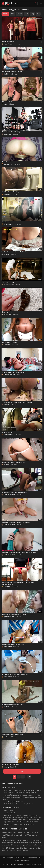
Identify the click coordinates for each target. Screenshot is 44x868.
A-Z (38, 14)
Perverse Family (8, 224)
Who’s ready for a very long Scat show (13, 644)
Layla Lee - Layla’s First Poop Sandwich (13, 372)
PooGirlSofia (7, 314)
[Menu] (41, 3)
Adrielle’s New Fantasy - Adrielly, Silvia (13, 705)
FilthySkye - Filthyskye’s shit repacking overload (16, 522)
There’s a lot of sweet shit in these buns (13, 462)
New (13, 14)
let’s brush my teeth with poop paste (12, 735)
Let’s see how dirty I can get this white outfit (15, 674)
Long (32, 14)
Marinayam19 (8, 254)
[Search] (35, 3)
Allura (5, 104)
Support (17, 860)
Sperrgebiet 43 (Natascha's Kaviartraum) (14, 614)
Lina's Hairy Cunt (6, 222)
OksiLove (6, 737)
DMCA (40, 858)
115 (29, 777)
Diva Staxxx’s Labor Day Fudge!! (11, 192)
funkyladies (7, 194)
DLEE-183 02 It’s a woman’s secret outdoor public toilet (20, 793)
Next (22, 771)
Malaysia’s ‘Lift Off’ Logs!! (9, 342)
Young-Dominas (8, 44)
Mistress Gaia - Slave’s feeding (11, 132)
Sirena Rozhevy (8, 647)
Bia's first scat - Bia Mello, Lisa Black (12, 72)
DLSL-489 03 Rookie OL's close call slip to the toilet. (19, 804)
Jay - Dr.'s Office (9, 811)
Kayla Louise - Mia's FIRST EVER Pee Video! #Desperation (21, 822)
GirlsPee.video (6, 808)
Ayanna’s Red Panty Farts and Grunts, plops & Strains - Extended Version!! (18, 583)
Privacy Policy (11, 858)
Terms (4, 858)
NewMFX (6, 74)
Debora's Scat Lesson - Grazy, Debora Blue (14, 492)
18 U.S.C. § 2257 (21, 858)
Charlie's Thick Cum (7, 432)
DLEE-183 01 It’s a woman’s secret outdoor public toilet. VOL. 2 (22, 790)
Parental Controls (32, 858)
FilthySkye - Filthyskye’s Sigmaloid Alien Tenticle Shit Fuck (19, 552)
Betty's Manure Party (8, 282)
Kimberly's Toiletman (8, 42)
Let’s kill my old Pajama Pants (10, 765)
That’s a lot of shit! (7, 102)
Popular (19, 14)
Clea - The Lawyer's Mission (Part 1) (14, 802)
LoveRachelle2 (8, 164)
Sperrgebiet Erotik (9, 617)
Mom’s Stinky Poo (7, 312)
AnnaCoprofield (8, 767)
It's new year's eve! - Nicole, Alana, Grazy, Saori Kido (17, 402)
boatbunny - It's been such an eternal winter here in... (19, 824)
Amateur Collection (9, 375)
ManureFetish (8, 284)
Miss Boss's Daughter (10, 813)
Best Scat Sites (25, 860)
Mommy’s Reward (7, 162)
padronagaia (7, 134)
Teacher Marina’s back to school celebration (15, 252)
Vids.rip (4, 788)
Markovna (7, 465)
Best (26, 14)
